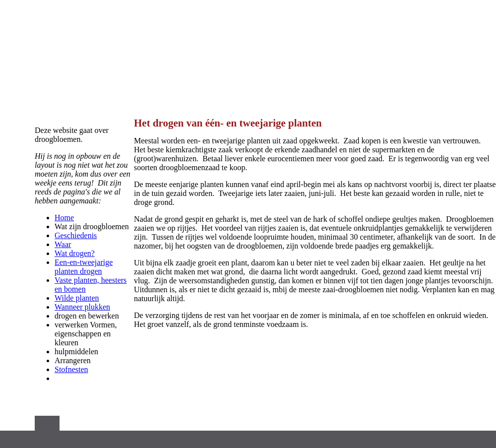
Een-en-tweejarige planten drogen (84, 267)
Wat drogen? (75, 253)
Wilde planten (77, 298)
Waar (63, 244)
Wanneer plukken (82, 307)
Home (64, 218)
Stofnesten (71, 369)
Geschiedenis (76, 235)
